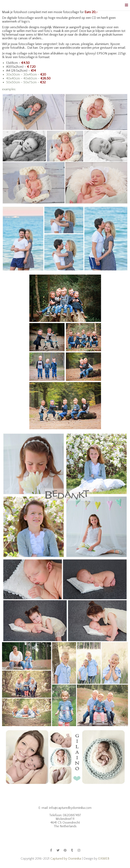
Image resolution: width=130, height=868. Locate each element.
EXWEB (104, 859)
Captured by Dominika (66, 859)
